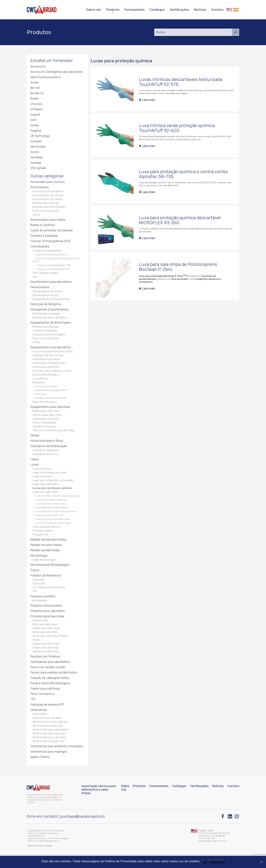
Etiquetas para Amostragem (49, 208)
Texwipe (36, 163)
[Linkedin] (230, 830)
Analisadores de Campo (47, 364)
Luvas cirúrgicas (42, 476)
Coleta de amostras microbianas (52, 232)
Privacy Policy (216, 861)
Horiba (35, 125)
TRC (35, 601)
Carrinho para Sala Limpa (47, 421)
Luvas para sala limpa (46, 500)
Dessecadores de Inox (46, 298)
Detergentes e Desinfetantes (50, 312)
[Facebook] (224, 830)
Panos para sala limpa (46, 643)
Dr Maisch (37, 109)
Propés (37, 651)
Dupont (35, 115)
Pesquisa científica (43, 606)
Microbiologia (39, 565)
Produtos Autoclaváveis (46, 616)
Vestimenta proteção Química (50, 734)
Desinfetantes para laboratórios (51, 284)
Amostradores (40, 188)
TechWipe (37, 158)
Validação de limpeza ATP (47, 717)
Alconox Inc (38, 67)
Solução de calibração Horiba (50, 690)
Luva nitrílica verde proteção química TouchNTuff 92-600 (177, 128)
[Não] (261, 862)
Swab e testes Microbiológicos (51, 695)
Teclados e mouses (44, 433)
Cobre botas (40, 726)
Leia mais (149, 100)
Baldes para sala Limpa (46, 417)
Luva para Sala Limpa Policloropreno (56, 520)
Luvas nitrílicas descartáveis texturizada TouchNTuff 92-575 (181, 82)
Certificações (179, 10)
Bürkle (35, 99)
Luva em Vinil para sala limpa (51, 508)
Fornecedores (135, 10)
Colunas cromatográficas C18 (54, 267)
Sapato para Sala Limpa (47, 655)
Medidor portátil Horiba (45, 559)
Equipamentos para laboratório (51, 351)
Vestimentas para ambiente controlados (57, 760)
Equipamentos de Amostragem (51, 326)
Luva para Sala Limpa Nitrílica (52, 516)
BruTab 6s (37, 93)
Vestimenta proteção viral (48, 738)
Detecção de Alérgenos (46, 307)
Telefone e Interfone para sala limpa (54, 437)
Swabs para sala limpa (46, 659)
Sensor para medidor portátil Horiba (54, 684)
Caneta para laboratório (47, 372)
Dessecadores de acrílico (48, 294)
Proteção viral (41, 544)
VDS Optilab (38, 168)
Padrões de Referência (46, 585)
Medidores (39, 388)
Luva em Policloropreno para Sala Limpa (58, 504)
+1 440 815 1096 (207, 852)
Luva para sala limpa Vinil (49, 524)
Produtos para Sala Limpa (47, 627)
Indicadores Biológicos (46, 457)
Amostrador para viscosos (48, 182)
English (229, 10)
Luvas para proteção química (52, 496)
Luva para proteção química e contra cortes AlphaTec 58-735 (184, 174)
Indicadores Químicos (45, 461)
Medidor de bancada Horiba (51, 404)
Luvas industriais (43, 484)
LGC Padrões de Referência (49, 597)
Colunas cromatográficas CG (52, 256)
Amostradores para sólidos (48, 221)
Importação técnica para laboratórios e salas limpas (99, 803)
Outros (35, 152)
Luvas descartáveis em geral (50, 480)
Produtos (113, 10)
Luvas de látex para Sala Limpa (53, 528)
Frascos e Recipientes (46, 212)
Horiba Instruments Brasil (47, 448)
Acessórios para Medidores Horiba (53, 356)
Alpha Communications (46, 77)
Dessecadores (40, 289)
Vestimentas (39, 722)
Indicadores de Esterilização (49, 453)
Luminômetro (40, 384)
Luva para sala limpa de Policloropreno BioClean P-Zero (178, 267)
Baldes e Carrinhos (43, 227)
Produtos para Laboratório (48, 621)
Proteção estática (43, 540)
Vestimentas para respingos (49, 746)
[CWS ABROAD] (42, 10)
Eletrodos (41, 400)
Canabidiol (39, 589)
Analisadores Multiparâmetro (50, 368)
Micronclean (38, 147)
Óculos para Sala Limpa (47, 639)
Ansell (34, 83)
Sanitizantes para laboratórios (50, 674)
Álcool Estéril (40, 631)
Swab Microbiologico (45, 408)
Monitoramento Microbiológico (50, 574)
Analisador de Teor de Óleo (48, 360)
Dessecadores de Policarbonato (52, 302)
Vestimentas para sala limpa (50, 750)
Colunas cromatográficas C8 (53, 271)
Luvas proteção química (47, 535)
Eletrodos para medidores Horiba (52, 376)
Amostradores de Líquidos (48, 196)
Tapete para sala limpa (46, 663)
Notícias (200, 10)
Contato (217, 10)
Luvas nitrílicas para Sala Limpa (53, 532)
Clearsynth (39, 593)
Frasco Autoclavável (45, 429)
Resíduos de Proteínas (45, 668)
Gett (33, 120)
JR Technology (40, 136)
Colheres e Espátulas (44, 237)
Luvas (34, 472)
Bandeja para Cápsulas (46, 204)
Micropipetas (40, 611)
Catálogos (157, 10)
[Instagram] (237, 830)
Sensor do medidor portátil (48, 679)
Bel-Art (35, 88)
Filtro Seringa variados (46, 275)
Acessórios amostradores (48, 192)
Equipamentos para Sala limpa (50, 413)
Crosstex (36, 104)
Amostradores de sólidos (48, 200)
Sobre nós (94, 10)
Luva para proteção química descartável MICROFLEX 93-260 (180, 220)
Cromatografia (40, 248)
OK (204, 861)
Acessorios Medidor (47, 392)
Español (236, 10)
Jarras (36, 216)
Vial (35, 279)
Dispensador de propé (46, 425)
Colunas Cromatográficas (48, 252)
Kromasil (36, 142)
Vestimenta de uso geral (47, 730)
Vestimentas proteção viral (49, 755)
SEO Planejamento (50, 855)
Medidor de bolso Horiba (46, 554)
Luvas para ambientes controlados (53, 488)
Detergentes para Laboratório (50, 321)
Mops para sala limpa (45, 635)
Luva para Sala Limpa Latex (51, 512)
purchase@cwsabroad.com (83, 830)
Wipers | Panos (40, 770)
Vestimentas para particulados (51, 742)
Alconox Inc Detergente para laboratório (57, 72)
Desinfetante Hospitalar (47, 316)
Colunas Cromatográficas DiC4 (50, 243)
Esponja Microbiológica (46, 380)
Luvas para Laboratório (46, 492)
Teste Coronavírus (42, 706)
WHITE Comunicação (58, 852)
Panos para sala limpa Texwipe (51, 647)
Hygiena (36, 131)
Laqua (35, 467)
